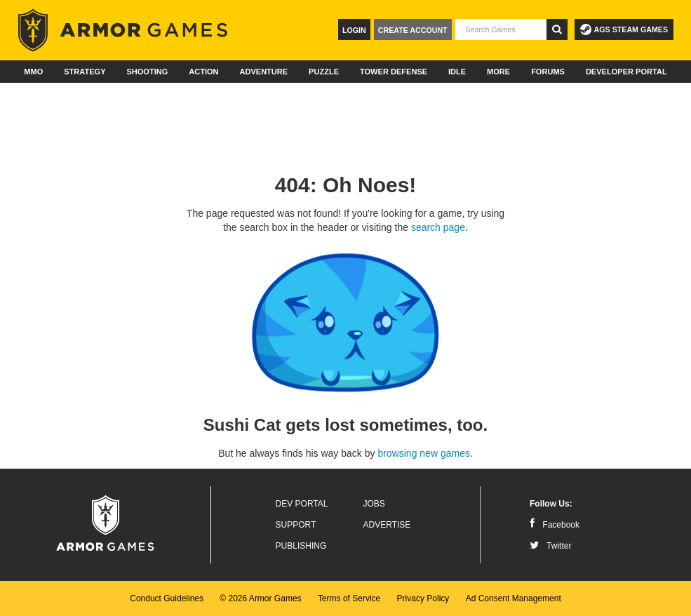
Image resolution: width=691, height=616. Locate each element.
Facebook (555, 525)
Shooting (147, 72)
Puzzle (324, 72)
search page (438, 227)
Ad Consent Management (514, 598)
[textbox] (501, 29)
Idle (457, 72)
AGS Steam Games (624, 29)
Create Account (413, 30)
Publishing (301, 546)
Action (203, 72)
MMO (33, 72)
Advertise (387, 525)
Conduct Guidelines (167, 598)
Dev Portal (302, 504)
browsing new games (424, 453)
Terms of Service (349, 598)
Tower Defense (394, 72)
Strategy (85, 72)
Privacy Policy (423, 598)
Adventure (263, 72)
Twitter (550, 546)
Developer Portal (626, 72)
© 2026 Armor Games (260, 598)
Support (296, 525)
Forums (548, 72)
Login (354, 30)
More (498, 72)
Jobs (374, 504)
